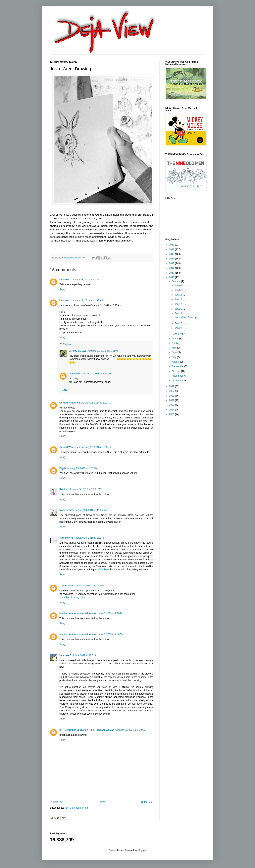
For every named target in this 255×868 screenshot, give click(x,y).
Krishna (64, 489)
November (178, 376)
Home (102, 802)
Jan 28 (179, 328)
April (175, 343)
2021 (172, 396)
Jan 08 (179, 290)
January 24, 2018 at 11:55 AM (91, 510)
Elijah (63, 468)
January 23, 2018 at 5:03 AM (86, 280)
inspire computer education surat (78, 613)
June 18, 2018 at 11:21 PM (89, 586)
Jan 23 (179, 313)
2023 (172, 405)
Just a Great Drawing (185, 317)
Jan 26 (179, 323)
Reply (62, 289)
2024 (172, 410)
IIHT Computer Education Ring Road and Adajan (87, 730)
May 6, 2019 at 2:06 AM (111, 634)
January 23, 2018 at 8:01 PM (82, 468)
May (175, 348)
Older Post (147, 802)
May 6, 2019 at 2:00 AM (111, 613)
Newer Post (57, 802)
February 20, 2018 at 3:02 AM (90, 538)
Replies (67, 344)
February (177, 334)
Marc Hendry (67, 510)
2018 (172, 277)
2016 (172, 268)
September (178, 366)
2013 (172, 254)
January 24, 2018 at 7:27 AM (96, 374)
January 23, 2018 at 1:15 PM (103, 351)
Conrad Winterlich (70, 403)
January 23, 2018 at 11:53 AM (87, 300)
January (177, 281)
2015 (172, 263)
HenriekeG (65, 655)
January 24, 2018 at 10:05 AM (85, 489)
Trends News (67, 586)
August (176, 362)
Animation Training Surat (72, 597)
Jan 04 (179, 286)
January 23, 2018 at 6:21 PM (96, 403)
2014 (172, 259)
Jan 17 (179, 304)
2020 (172, 391)
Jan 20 (179, 309)
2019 (172, 386)
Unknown (65, 280)
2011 (172, 245)
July (174, 357)
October (177, 371)
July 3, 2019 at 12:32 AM (85, 655)
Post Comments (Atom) (77, 808)
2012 (172, 249)
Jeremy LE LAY (78, 351)
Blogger (142, 850)
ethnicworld (66, 538)
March (176, 339)
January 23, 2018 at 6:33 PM (96, 447)
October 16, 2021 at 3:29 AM (130, 730)
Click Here (104, 570)
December (178, 381)
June (175, 353)
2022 (172, 400)
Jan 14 (179, 299)
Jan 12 (179, 295)
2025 (172, 414)
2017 (172, 273)
